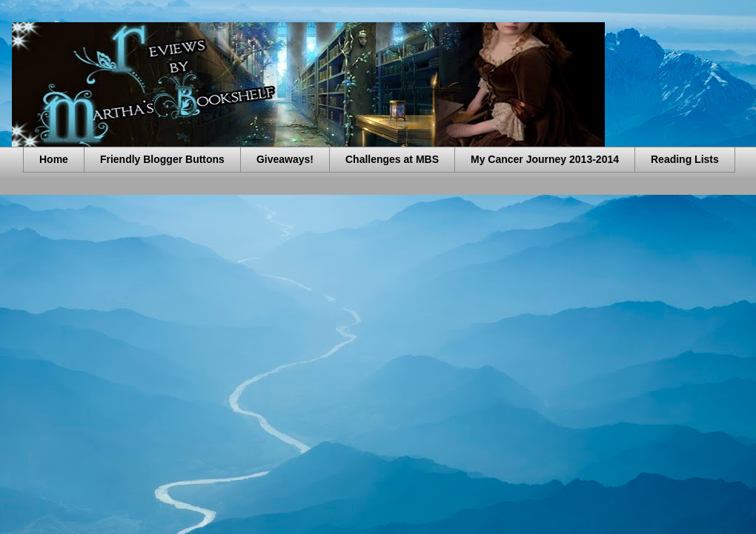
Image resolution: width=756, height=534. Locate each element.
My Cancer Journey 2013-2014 (545, 159)
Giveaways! (285, 159)
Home (54, 159)
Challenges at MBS (392, 159)
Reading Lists (685, 159)
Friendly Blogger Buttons (162, 159)
